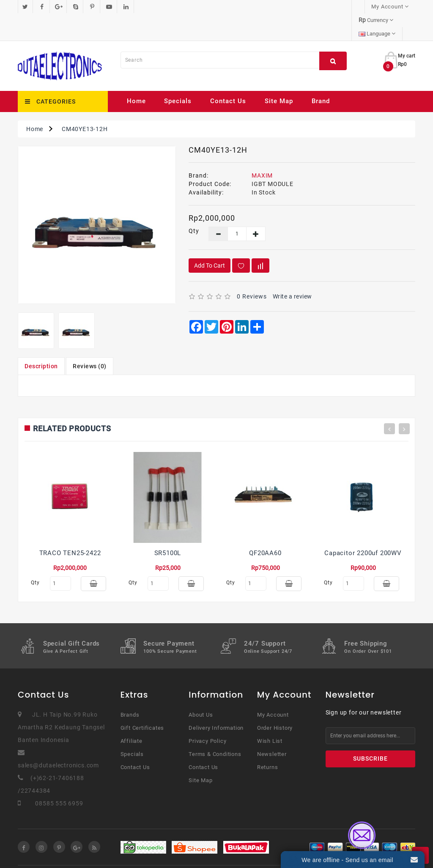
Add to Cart (210, 238)
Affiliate (132, 718)
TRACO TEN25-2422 (70, 526)
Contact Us (228, 74)
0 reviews (252, 269)
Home (136, 74)
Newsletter (272, 731)
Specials (178, 74)
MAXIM (262, 148)
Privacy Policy (207, 718)
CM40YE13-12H (85, 102)
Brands (130, 691)
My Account (273, 691)
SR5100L (168, 526)
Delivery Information (216, 705)
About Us (201, 691)
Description (41, 339)
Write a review (292, 269)
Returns (268, 744)
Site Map (279, 74)
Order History (275, 705)
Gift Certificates (143, 705)
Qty (192, 204)
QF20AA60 (265, 526)
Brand (321, 74)
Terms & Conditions (215, 731)
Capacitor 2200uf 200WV (363, 526)
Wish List (270, 718)
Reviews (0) (90, 339)
